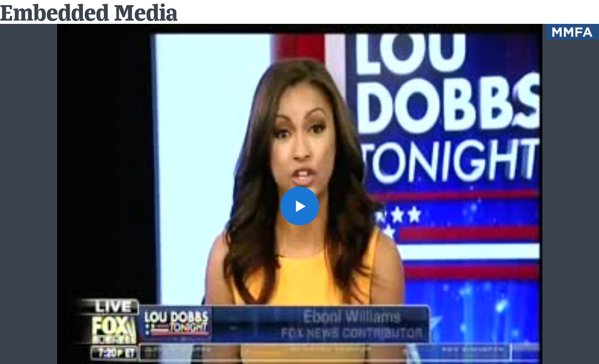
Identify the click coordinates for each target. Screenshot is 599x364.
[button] (299, 206)
